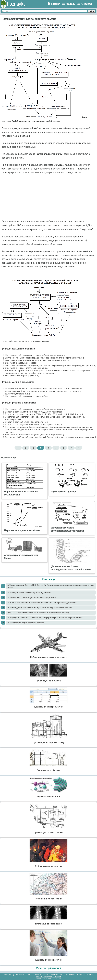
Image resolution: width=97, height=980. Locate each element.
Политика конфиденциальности (48, 977)
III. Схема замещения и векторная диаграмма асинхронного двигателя (42, 603)
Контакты (86, 4)
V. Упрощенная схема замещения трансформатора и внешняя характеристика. (46, 618)
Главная (56, 4)
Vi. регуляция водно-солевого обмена (26, 623)
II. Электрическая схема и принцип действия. (30, 593)
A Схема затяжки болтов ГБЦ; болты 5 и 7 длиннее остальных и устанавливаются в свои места (51, 586)
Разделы (71, 4)
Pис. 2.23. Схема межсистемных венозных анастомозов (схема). (38, 613)
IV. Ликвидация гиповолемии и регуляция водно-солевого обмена (40, 608)
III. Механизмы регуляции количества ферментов (32, 597)
